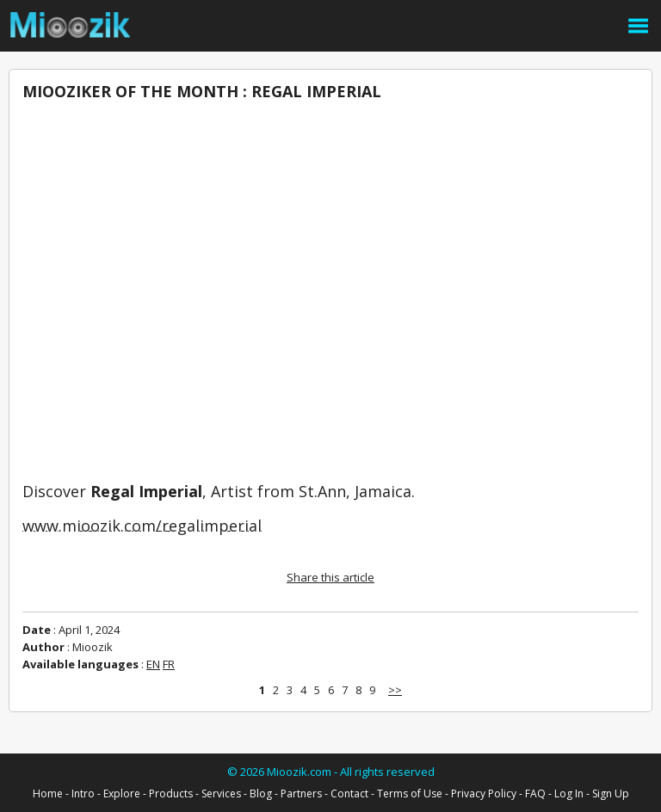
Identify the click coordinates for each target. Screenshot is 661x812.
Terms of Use (410, 794)
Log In (569, 794)
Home (48, 794)
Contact (349, 794)
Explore (122, 794)
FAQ (535, 794)
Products (171, 794)
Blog (261, 794)
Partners (301, 794)
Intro (83, 794)
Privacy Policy (484, 794)
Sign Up (611, 794)
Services (221, 794)
